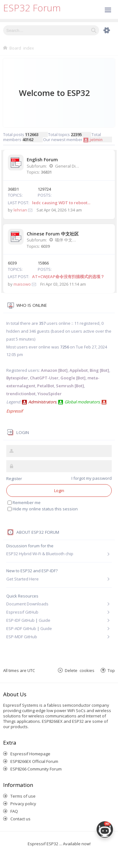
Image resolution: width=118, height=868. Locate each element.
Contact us (20, 819)
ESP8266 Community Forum (36, 769)
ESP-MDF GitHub (22, 637)
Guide (45, 620)
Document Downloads (27, 604)
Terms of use (23, 796)
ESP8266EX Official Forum (34, 761)
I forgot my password (92, 478)
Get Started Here (22, 579)
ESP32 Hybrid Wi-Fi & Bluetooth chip (40, 554)
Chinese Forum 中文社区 (53, 234)
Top (111, 670)
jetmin (96, 140)
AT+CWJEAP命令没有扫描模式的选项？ (68, 276)
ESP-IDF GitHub (20, 620)
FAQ (14, 811)
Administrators (42, 402)
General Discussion (67, 166)
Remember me (24, 502)
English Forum (42, 160)
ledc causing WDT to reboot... (61, 203)
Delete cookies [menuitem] (80, 670)
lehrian (20, 210)
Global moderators (82, 402)
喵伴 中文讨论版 (67, 240)
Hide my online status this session (43, 509)
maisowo (22, 284)
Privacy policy (23, 804)
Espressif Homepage (30, 754)
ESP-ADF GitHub (21, 628)
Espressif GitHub (22, 612)
